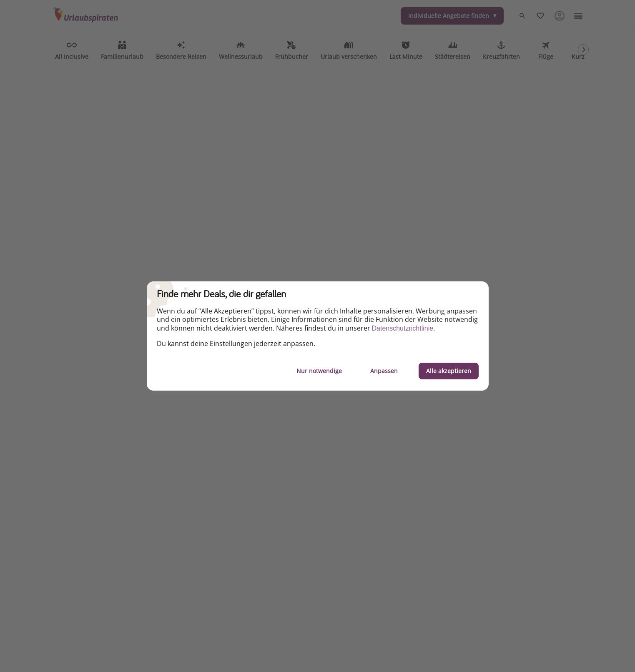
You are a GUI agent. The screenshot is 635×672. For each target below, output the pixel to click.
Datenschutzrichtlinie (403, 328)
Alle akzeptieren (449, 371)
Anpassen (384, 371)
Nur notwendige (319, 371)
